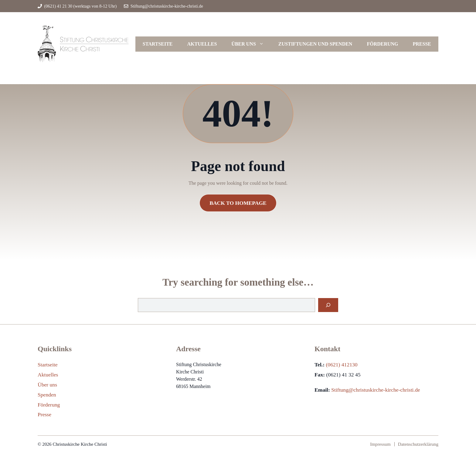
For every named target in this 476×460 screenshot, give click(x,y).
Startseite (158, 44)
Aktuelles (202, 44)
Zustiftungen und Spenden (315, 44)
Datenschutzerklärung (418, 444)
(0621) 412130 (342, 365)
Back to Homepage (238, 203)
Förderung (382, 44)
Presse (422, 44)
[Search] (328, 305)
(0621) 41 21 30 (58, 6)
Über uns (251, 44)
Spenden (47, 395)
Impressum (380, 444)
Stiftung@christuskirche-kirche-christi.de (167, 6)
